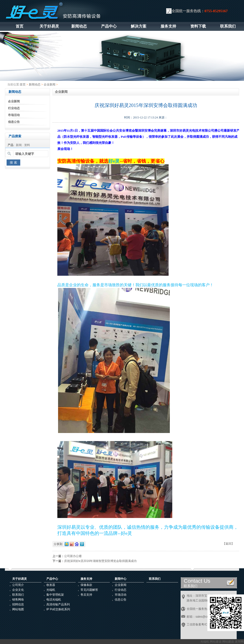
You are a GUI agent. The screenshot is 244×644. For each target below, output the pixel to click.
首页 (20, 26)
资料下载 (198, 26)
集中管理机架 (55, 595)
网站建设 (217, 642)
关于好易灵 (49, 26)
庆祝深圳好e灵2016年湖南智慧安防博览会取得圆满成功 (100, 561)
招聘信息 (18, 604)
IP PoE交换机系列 (58, 609)
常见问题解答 (89, 590)
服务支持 (168, 26)
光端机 (51, 590)
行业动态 (14, 108)
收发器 (51, 585)
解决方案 (139, 26)
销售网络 (18, 600)
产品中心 (109, 26)
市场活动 (14, 115)
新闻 (19, 145)
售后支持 (86, 595)
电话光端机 (54, 600)
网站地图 (18, 609)
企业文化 (18, 590)
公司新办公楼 (73, 556)
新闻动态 (79, 26)
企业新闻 (50, 84)
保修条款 (86, 585)
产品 (10, 145)
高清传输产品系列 (58, 604)
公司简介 (18, 585)
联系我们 (228, 26)
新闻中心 (121, 579)
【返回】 (228, 544)
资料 (27, 145)
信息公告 (14, 122)
